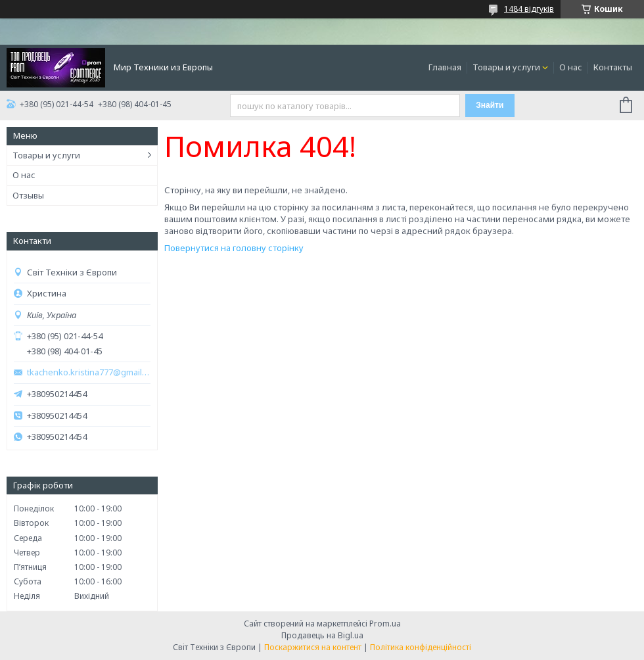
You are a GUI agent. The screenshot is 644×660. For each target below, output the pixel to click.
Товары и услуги (506, 67)
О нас (571, 67)
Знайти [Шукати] (490, 105)
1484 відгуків (529, 9)
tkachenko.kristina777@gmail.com (89, 372)
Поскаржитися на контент (313, 647)
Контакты (613, 67)
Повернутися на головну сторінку (234, 248)
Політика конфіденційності (421, 647)
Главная (445, 67)
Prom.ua (385, 624)
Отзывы (28, 195)
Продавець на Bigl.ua (322, 635)
